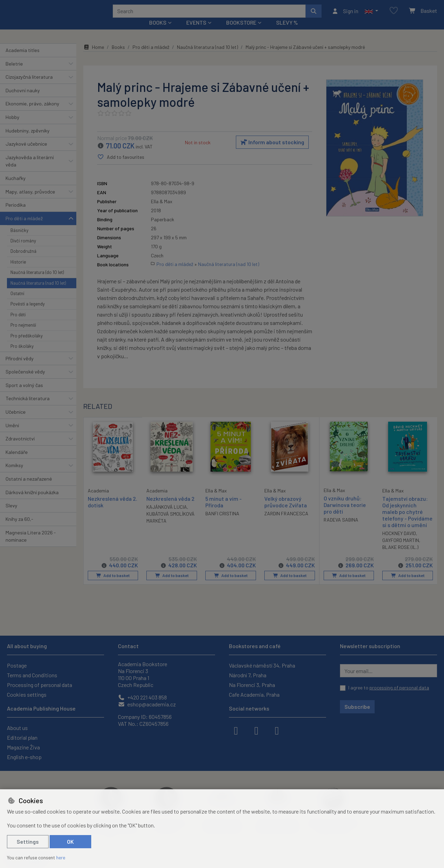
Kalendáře (17, 461)
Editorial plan (22, 737)
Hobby (12, 126)
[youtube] (277, 730)
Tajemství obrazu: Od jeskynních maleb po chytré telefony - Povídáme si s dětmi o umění (407, 521)
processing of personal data (399, 687)
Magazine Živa (23, 747)
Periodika (16, 214)
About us (17, 728)
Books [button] (158, 32)
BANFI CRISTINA (222, 523)
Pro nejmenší (23, 334)
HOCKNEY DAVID (399, 543)
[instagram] (256, 730)
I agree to (389, 687)
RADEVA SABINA (341, 529)
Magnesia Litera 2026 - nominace (31, 545)
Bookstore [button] (241, 32)
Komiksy (14, 475)
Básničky (19, 239)
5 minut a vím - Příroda (224, 511)
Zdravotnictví (20, 448)
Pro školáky (22, 355)
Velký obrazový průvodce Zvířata (286, 511)
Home (94, 56)
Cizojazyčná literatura (29, 86)
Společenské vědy (25, 381)
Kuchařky (16, 187)
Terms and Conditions (32, 675)
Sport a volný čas (24, 394)
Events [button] (196, 32)
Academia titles (23, 59)
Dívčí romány (23, 250)
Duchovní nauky (23, 100)
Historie (18, 271)
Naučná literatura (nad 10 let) (38, 292)
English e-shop (24, 757)
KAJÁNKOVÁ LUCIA (167, 516)
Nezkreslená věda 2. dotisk (113, 511)
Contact (128, 646)
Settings (28, 841)
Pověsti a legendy (28, 313)
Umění (12, 434)
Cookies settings (27, 694)
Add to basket (113, 585)
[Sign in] (345, 16)
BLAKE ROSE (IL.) (400, 557)
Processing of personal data (40, 685)
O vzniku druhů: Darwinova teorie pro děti (345, 514)
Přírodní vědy (20, 367)
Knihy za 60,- (19, 528)
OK (70, 841)
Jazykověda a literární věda (30, 170)
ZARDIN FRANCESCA (286, 523)
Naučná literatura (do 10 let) (37, 282)
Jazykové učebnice (26, 153)
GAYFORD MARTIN (401, 550)
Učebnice (16, 421)
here (61, 857)
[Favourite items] (394, 15)
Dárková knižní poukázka (32, 501)
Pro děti (18, 324)
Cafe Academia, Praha (254, 694)
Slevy (11, 515)
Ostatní (17, 303)
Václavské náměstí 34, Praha (262, 665)
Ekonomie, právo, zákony (32, 113)
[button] (371, 16)
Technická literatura (28, 408)
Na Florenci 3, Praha (252, 685)
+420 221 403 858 (142, 697)
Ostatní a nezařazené (29, 488)
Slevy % (287, 32)
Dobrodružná (23, 260)
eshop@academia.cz (147, 704)
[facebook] (236, 730)
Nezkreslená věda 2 (170, 508)
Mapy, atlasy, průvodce (30, 201)
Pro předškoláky (27, 345)
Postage (17, 665)
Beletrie (14, 73)
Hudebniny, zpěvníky (28, 140)
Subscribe (357, 707)
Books (118, 56)
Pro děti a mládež (24, 228)
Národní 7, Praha (248, 675)
